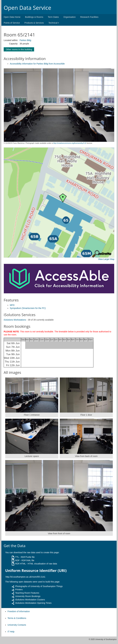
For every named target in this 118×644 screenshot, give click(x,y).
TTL (17, 557)
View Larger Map (106, 259)
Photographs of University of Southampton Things (39, 586)
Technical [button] (54, 23)
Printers (19, 590)
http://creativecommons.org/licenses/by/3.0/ (70, 143)
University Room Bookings (28, 596)
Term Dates (53, 17)
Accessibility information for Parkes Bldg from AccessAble (37, 64)
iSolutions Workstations (15, 320)
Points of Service (12, 23)
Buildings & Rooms (34, 17)
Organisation (70, 17)
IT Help (11, 632)
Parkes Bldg (25, 40)
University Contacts (17, 625)
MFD (12, 305)
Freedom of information (19, 611)
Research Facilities (89, 17)
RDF (17, 560)
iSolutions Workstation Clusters (30, 600)
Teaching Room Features (27, 593)
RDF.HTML (21, 564)
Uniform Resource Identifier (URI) (36, 571)
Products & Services (34, 23)
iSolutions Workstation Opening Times (33, 603)
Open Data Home (12, 17)
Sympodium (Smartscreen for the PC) (28, 308)
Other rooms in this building (19, 49)
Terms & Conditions (17, 618)
